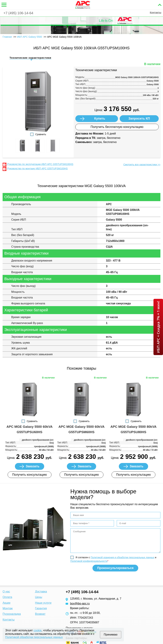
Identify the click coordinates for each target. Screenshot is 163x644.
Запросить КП (139, 119)
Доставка (41, 592)
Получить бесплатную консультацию (117, 127)
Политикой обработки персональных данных (34, 637)
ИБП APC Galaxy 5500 (29, 37)
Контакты (156, 12)
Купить (100, 119)
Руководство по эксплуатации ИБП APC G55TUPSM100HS (40, 164)
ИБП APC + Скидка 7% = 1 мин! (158, 327)
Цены (39, 597)
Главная (7, 37)
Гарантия (41, 608)
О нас (6, 592)
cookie (38, 630)
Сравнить (41, 134)
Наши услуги (43, 603)
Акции (6, 603)
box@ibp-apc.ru (80, 603)
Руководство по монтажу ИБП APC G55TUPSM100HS (38, 169)
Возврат (40, 614)
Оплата (7, 597)
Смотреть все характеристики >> (142, 165)
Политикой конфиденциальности (89, 561)
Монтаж (8, 608)
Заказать (32, 466)
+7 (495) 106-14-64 (18, 13)
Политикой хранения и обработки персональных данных (122, 557)
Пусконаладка (12, 614)
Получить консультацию (29, 475)
